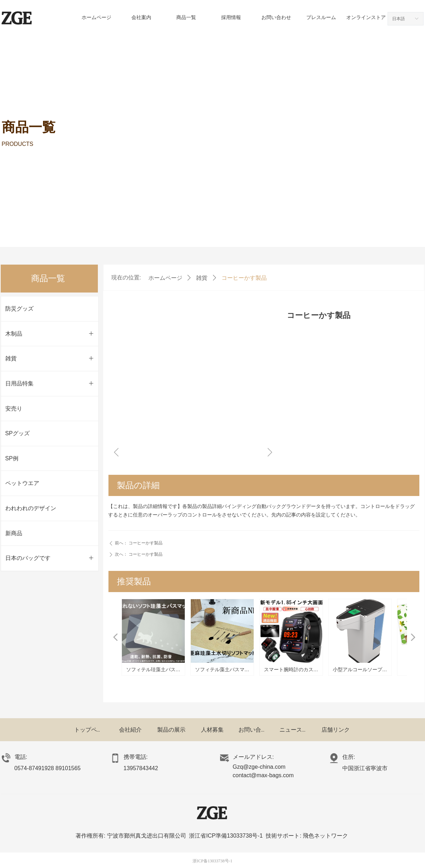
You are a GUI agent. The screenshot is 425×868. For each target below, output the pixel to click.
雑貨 (202, 278)
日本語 (399, 19)
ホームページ (165, 278)
